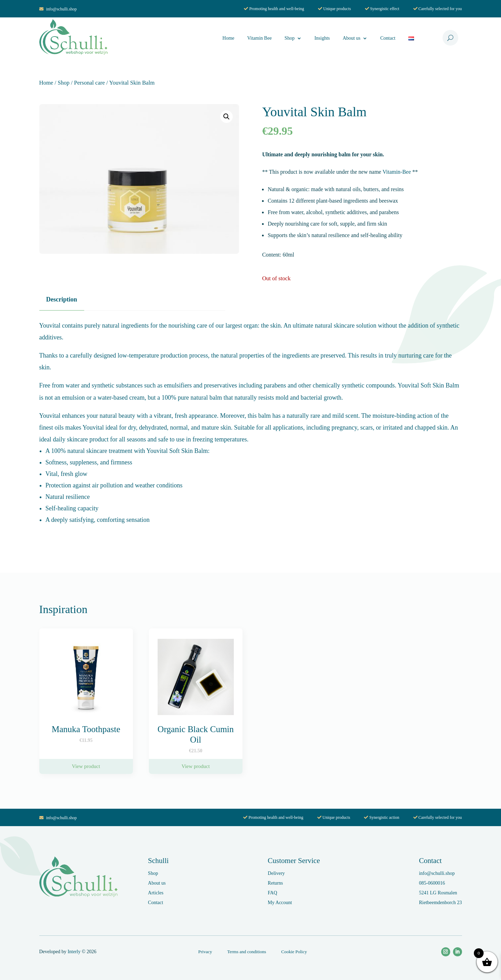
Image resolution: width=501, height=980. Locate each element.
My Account (280, 903)
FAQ (273, 893)
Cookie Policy (294, 952)
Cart (435, 38)
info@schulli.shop (58, 9)
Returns (276, 883)
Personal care (90, 83)
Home (228, 38)
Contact (388, 38)
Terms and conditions (247, 952)
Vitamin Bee (260, 38)
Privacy (205, 952)
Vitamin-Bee (397, 203)
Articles (156, 893)
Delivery (276, 873)
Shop (290, 38)
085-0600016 (432, 883)
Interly (74, 952)
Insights (322, 38)
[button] (226, 117)
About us (352, 38)
